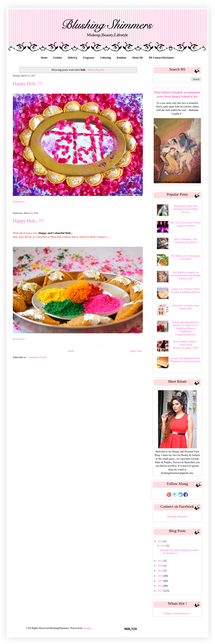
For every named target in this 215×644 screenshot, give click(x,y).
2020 (161, 566)
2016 (161, 586)
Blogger (87, 628)
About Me (137, 58)
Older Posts (136, 351)
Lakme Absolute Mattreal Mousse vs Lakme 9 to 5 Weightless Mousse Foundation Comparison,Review (186, 328)
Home (44, 58)
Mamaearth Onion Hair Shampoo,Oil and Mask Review (186, 209)
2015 (161, 591)
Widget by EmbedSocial (177, 613)
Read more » (19, 202)
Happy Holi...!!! (28, 221)
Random (122, 58)
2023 (161, 541)
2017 (161, 581)
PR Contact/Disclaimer (161, 58)
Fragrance (89, 58)
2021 (161, 561)
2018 (161, 576)
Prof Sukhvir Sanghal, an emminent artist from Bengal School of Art (185, 275)
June (163, 546)
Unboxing (106, 58)
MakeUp (73, 58)
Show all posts (96, 70)
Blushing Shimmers (177, 516)
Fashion (58, 58)
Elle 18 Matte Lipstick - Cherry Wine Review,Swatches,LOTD (186, 345)
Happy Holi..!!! (28, 83)
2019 (161, 571)
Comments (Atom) (37, 357)
